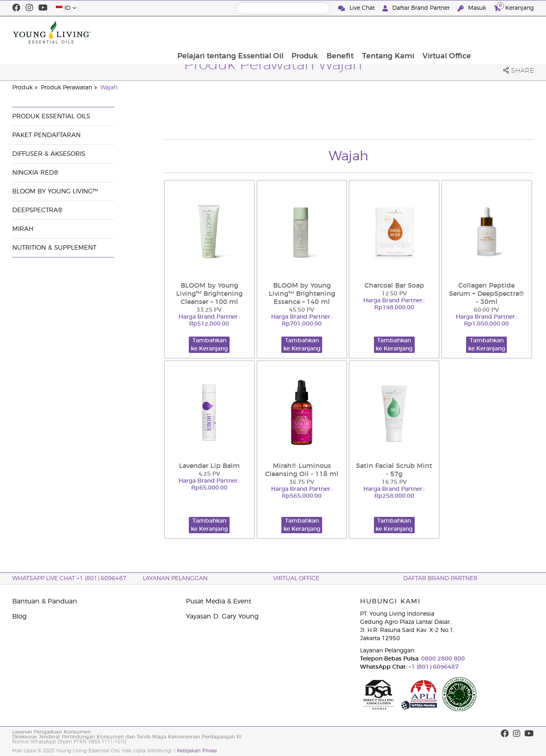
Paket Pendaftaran (46, 135)
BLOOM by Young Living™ (55, 192)
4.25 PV (209, 474)
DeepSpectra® (37, 210)
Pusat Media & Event (219, 601)
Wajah (109, 88)
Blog (19, 616)
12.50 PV (394, 294)
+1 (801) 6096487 (433, 667)
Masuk (473, 8)
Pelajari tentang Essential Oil (286, 32)
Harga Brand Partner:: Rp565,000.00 (302, 493)
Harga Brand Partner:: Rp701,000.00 (302, 320)
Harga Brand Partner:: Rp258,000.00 (394, 493)
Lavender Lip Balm (209, 466)
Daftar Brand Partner (417, 8)
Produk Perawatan (66, 88)
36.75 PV (302, 482)
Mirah (23, 229)
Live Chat (357, 8)
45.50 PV (302, 310)
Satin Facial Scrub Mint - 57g (394, 470)
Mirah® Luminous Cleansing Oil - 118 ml (302, 470)
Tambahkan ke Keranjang (209, 345)
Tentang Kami (446, 32)
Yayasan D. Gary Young (222, 616)
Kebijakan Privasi (197, 751)
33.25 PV (209, 310)
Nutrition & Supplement (54, 248)
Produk (361, 32)
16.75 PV (394, 482)
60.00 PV (486, 310)
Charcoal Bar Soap (394, 286)
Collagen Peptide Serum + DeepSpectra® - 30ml (486, 294)
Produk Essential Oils (51, 116)
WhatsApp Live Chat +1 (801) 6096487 (69, 579)
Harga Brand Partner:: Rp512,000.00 (209, 320)
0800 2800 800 (442, 659)
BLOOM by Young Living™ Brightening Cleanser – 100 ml (209, 294)
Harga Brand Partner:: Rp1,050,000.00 (487, 320)
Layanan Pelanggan (175, 579)
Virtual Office (505, 32)
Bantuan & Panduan (45, 601)
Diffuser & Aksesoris (49, 154)
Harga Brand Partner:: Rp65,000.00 (209, 484)
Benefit (397, 32)
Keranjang (514, 7)
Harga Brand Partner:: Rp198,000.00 (394, 304)
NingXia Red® (35, 173)
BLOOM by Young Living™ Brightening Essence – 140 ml (302, 294)
